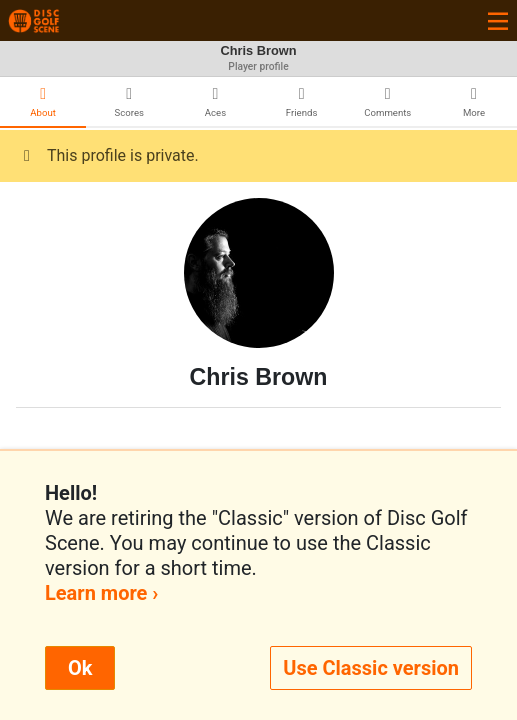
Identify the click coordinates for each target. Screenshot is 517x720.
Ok (80, 668)
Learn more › (101, 593)
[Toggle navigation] (498, 20)
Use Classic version (371, 668)
